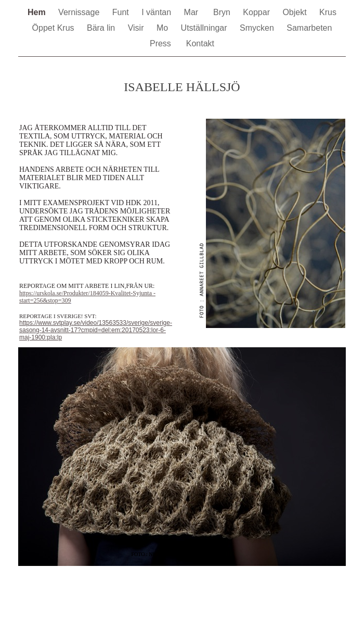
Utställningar (205, 28)
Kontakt (200, 43)
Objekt (296, 12)
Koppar (257, 12)
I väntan (157, 12)
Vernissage (80, 12)
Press (163, 43)
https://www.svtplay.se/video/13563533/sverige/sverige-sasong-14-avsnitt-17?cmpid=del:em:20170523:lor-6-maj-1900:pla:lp (96, 330)
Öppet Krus (54, 28)
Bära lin (102, 28)
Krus (328, 12)
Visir (137, 28)
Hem (38, 12)
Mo (164, 28)
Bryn (223, 12)
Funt (122, 12)
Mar (193, 12)
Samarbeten (309, 28)
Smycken (258, 28)
